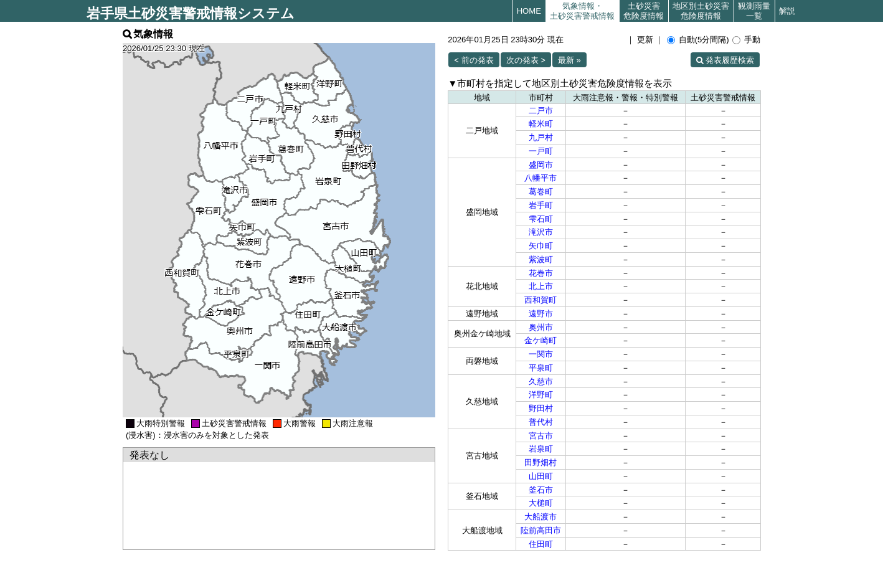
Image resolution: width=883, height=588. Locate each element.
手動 (752, 40)
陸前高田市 (541, 530)
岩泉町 (541, 449)
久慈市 (541, 382)
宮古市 (541, 436)
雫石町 (541, 219)
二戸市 (541, 111)
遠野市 (541, 314)
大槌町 (541, 503)
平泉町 (541, 368)
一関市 (541, 354)
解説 (787, 11)
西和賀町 (541, 300)
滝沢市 (541, 232)
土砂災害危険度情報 (644, 11)
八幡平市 (541, 178)
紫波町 (541, 259)
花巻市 (541, 273)
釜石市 (541, 490)
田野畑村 (541, 462)
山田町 (541, 476)
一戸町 (541, 151)
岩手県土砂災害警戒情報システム (191, 13)
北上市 (541, 286)
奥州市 (541, 327)
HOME (529, 11)
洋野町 (541, 395)
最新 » (569, 60)
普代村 (541, 422)
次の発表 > (526, 60)
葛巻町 (541, 192)
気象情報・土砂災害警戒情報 (582, 11)
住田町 (541, 544)
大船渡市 (541, 517)
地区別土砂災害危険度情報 (701, 11)
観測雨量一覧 (754, 11)
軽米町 (541, 124)
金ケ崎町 (541, 340)
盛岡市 (541, 165)
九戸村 (541, 137)
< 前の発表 (474, 60)
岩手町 (541, 205)
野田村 (541, 408)
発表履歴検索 (730, 60)
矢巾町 (541, 246)
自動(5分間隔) (704, 40)
